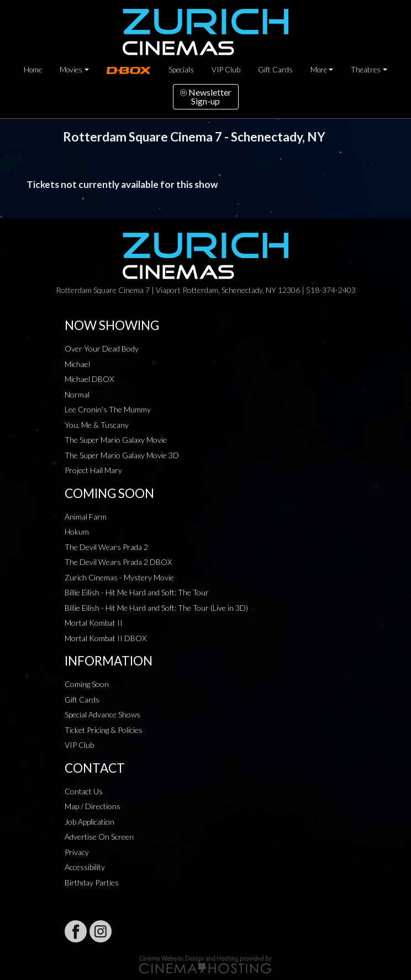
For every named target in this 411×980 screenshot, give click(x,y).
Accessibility (85, 867)
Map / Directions (93, 806)
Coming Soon (87, 684)
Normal (77, 394)
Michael (77, 364)
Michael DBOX (89, 379)
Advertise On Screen (99, 837)
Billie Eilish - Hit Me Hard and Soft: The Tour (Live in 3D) (156, 608)
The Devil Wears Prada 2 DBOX (118, 562)
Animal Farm (86, 517)
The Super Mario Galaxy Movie (116, 440)
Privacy (77, 852)
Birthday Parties (92, 882)
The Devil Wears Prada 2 (106, 547)
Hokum (77, 531)
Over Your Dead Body (102, 348)
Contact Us (84, 791)
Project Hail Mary (93, 470)
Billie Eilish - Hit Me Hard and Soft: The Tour (137, 592)
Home (33, 70)
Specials (181, 70)
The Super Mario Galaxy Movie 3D (122, 455)
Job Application (89, 822)
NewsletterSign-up (206, 96)
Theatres (366, 70)
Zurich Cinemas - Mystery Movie (119, 577)
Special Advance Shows (102, 714)
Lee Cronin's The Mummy (108, 409)
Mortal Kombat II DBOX (106, 638)
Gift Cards (275, 70)
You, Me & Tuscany (97, 425)
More (319, 70)
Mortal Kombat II (94, 623)
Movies (71, 70)
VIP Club (226, 70)
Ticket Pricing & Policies (104, 730)
